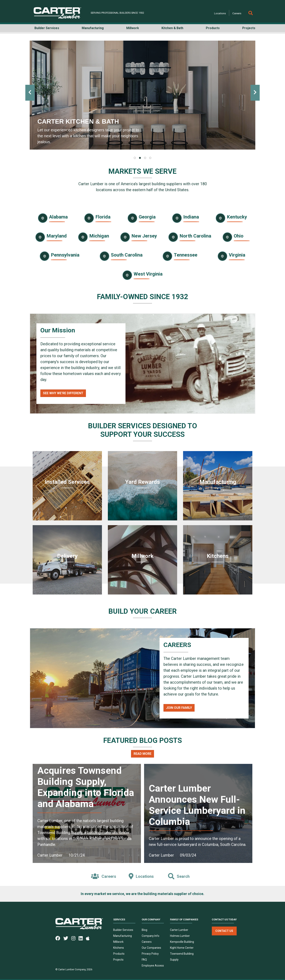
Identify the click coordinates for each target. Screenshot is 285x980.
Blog (144, 930)
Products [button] (213, 28)
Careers (237, 13)
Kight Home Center (182, 948)
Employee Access (153, 966)
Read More (142, 754)
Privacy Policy (150, 954)
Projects (118, 960)
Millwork (118, 942)
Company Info (151, 936)
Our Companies (151, 948)
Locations (220, 13)
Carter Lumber (179, 930)
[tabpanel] (142, 95)
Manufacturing (123, 936)
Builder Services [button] (47, 28)
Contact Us (224, 931)
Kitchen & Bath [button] (172, 28)
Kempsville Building (182, 942)
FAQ (144, 960)
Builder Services (123, 930)
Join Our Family (179, 708)
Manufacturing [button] (93, 28)
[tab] (135, 158)
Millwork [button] (133, 28)
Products (119, 954)
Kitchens (119, 948)
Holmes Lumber (180, 936)
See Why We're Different (63, 393)
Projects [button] (249, 28)
